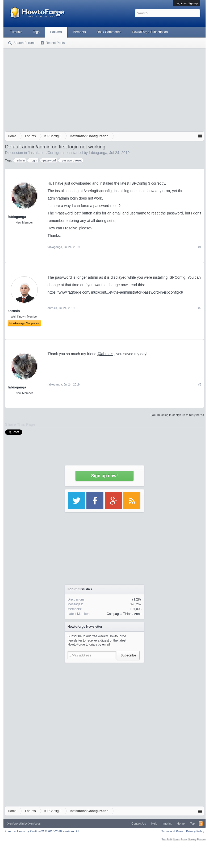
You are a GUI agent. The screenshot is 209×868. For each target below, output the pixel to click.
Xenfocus (35, 824)
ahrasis (52, 308)
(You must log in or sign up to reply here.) (177, 415)
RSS (201, 824)
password (49, 160)
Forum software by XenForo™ (42, 831)
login (33, 160)
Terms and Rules (172, 831)
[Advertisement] (104, 89)
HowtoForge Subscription (150, 32)
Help (154, 824)
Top (192, 824)
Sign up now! (104, 476)
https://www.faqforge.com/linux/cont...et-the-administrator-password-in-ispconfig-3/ (115, 292)
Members (79, 32)
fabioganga (98, 153)
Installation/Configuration (49, 153)
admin (20, 160)
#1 (200, 247)
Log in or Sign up (187, 3)
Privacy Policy (195, 831)
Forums (56, 32)
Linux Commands (109, 32)
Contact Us (139, 824)
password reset (71, 160)
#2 (200, 308)
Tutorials (16, 32)
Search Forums (24, 43)
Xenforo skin (16, 824)
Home (181, 824)
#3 (200, 384)
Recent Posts (55, 43)
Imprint (167, 824)
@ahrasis (105, 354)
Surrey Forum (197, 839)
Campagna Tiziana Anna (124, 614)
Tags (36, 32)
